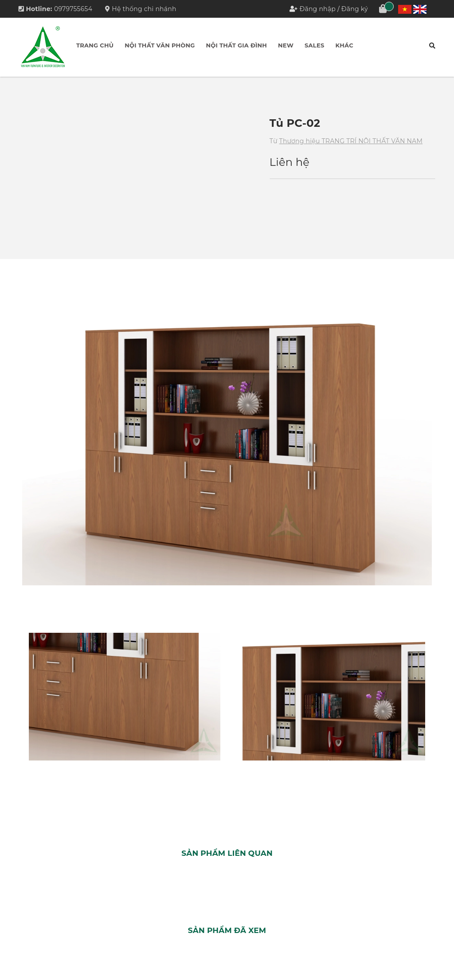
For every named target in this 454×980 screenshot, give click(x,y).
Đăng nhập (318, 9)
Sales (314, 45)
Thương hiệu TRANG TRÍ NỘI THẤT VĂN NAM (351, 141)
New (286, 45)
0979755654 (73, 9)
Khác (344, 45)
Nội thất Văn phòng (160, 45)
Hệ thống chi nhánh (141, 9)
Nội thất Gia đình (237, 45)
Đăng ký (355, 9)
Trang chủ (95, 45)
